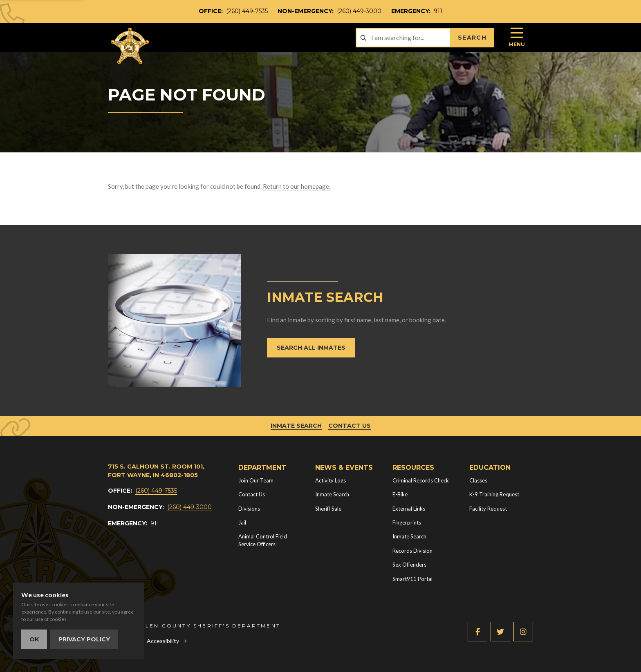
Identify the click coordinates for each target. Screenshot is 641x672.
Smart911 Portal (412, 579)
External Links (409, 509)
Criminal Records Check (421, 480)
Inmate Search (296, 426)
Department (262, 468)
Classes (478, 480)
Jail (242, 522)
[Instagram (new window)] (523, 632)
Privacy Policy (84, 639)
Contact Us (350, 426)
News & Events (344, 468)
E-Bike (400, 494)
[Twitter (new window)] (500, 632)
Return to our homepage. (297, 186)
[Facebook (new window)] (477, 632)
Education (490, 468)
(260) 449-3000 (359, 11)
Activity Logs (331, 480)
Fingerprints (407, 522)
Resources (413, 468)
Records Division (412, 551)
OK (34, 639)
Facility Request (488, 509)
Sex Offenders (409, 565)
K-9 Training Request (494, 494)
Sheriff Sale (328, 509)
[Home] (130, 46)
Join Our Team (256, 480)
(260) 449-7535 (247, 11)
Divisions (249, 509)
